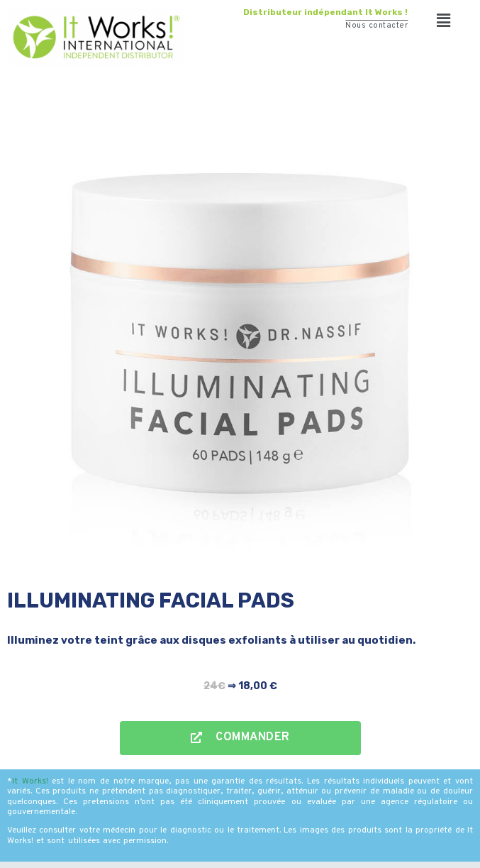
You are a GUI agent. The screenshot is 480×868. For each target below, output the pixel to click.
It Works (29, 781)
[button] (444, 21)
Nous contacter (376, 26)
